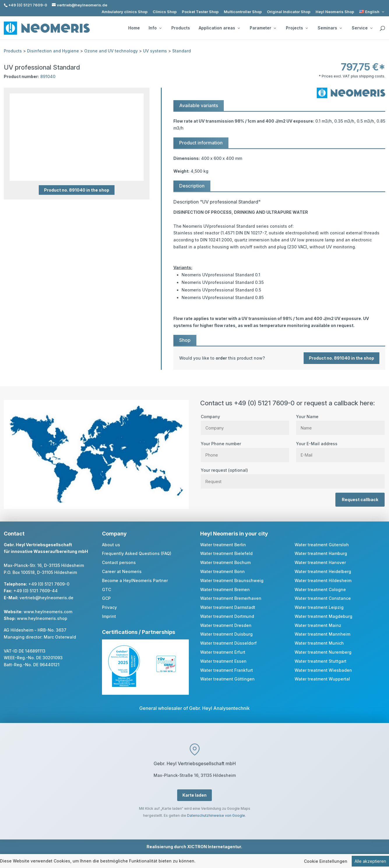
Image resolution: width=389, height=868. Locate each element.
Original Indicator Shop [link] (289, 12)
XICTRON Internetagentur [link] (214, 847)
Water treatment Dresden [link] (226, 625)
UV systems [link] (155, 51)
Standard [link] (182, 51)
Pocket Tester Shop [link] (200, 12)
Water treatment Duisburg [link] (226, 634)
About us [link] (111, 545)
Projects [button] (297, 28)
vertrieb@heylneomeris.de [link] (46, 598)
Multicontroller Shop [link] (243, 12)
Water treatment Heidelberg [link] (323, 571)
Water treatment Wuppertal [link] (322, 679)
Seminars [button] (330, 28)
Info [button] (155, 28)
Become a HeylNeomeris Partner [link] (135, 580)
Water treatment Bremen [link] (225, 589)
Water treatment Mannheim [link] (322, 634)
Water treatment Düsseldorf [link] (228, 643)
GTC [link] (107, 589)
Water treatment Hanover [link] (320, 562)
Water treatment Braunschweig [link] (232, 580)
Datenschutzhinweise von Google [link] (216, 815)
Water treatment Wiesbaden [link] (323, 670)
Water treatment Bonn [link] (222, 571)
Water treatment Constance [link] (323, 598)
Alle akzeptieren (370, 861)
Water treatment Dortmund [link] (227, 616)
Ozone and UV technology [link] (111, 51)
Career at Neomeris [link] (122, 571)
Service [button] (362, 28)
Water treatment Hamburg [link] (321, 553)
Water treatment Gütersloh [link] (322, 545)
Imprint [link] (109, 616)
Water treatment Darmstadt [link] (228, 607)
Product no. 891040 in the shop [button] (77, 190)
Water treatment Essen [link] (223, 661)
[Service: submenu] (371, 28)
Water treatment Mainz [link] (318, 625)
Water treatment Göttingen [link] (227, 679)
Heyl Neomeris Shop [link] (335, 12)
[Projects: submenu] (307, 28)
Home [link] (134, 28)
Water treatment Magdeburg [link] (323, 616)
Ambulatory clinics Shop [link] (125, 12)
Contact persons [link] (119, 562)
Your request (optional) (293, 476)
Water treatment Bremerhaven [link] (231, 598)
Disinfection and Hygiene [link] (53, 51)
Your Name (340, 422)
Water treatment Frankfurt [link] (227, 670)
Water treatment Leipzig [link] (319, 607)
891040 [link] (48, 76)
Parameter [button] (263, 28)
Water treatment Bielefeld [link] (226, 553)
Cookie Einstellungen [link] (326, 861)
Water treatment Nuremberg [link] (323, 652)
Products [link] (181, 28)
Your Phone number (245, 449)
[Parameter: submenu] (275, 28)
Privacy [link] (109, 607)
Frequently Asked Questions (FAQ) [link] (137, 553)
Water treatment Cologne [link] (320, 589)
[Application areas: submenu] (239, 28)
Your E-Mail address (340, 449)
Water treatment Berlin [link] (223, 545)
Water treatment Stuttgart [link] (321, 661)
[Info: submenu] (160, 28)
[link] (372, 12)
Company (245, 422)
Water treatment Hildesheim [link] (323, 580)
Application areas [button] (219, 28)
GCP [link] (106, 598)
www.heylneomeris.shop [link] (42, 618)
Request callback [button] (360, 500)
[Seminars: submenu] (341, 28)
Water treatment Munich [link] (319, 643)
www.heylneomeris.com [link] (48, 612)
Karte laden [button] (194, 795)
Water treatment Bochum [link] (225, 562)
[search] (382, 29)
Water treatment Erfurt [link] (223, 652)
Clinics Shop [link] (165, 12)
